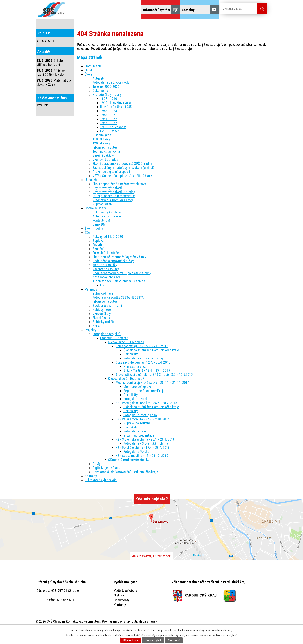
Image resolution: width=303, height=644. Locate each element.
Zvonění (98, 260)
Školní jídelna (155, 25)
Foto (103, 296)
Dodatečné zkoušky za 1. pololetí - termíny (122, 284)
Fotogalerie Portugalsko (140, 426)
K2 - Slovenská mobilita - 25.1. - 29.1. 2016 (145, 450)
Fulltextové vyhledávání (246, 25)
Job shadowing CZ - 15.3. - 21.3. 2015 (142, 357)
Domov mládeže (126, 25)
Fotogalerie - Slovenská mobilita (146, 454)
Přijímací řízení (103, 215)
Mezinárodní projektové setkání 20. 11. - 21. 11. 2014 (152, 393)
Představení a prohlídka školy (113, 211)
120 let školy (101, 154)
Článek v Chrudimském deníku (129, 470)
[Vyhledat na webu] (235, 9)
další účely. (227, 630)
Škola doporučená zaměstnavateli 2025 (120, 195)
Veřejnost (194, 25)
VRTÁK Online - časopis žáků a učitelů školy (122, 186)
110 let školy (101, 150)
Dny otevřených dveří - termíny (114, 203)
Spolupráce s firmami (107, 316)
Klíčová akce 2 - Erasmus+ (126, 389)
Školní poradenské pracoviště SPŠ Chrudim (122, 174)
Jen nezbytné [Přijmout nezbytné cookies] (153, 640)
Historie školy (102, 146)
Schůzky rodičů (103, 333)
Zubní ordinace (103, 304)
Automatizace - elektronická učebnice (119, 292)
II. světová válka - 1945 (116, 118)
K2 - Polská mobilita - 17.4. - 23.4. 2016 (143, 458)
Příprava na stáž (134, 377)
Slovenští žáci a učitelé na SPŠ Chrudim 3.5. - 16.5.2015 (154, 385)
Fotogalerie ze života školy (111, 93)
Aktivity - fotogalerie (107, 227)
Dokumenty (100, 101)
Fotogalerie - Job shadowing (143, 369)
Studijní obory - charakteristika (114, 207)
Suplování (99, 251)
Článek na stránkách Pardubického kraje (151, 361)
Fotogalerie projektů (107, 345)
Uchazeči (100, 25)
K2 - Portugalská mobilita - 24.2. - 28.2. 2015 (146, 414)
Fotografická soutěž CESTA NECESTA (118, 308)
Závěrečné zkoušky (106, 280)
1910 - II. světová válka (116, 113)
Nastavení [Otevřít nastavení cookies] (174, 640)
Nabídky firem (102, 320)
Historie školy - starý (107, 105)
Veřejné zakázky (104, 166)
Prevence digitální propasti (111, 182)
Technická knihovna (106, 162)
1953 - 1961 (109, 126)
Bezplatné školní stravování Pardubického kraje (125, 483)
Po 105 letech (110, 142)
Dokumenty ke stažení (108, 223)
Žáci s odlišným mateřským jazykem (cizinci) (123, 178)
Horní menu (93, 77)
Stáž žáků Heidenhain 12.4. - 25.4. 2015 (143, 373)
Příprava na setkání (137, 434)
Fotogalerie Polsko (136, 410)
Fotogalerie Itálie (135, 442)
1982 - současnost (113, 138)
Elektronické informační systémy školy (119, 268)
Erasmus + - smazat (114, 349)
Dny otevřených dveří (107, 199)
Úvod (65, 25)
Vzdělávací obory (126, 601)
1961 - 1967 (109, 130)
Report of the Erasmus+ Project (146, 401)
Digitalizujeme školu (106, 479)
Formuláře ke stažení (107, 264)
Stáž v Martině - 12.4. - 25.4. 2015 (147, 381)
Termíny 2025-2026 (106, 97)
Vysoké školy (102, 324)
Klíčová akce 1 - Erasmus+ (126, 353)
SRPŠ (96, 337)
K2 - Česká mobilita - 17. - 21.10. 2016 (142, 466)
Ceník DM (99, 235)
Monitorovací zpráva (137, 397)
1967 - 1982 (109, 134)
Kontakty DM (101, 231)
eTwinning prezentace (139, 446)
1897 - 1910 (109, 109)
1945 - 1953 (109, 122)
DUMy (97, 475)
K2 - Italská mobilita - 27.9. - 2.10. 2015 (143, 430)
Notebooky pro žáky (106, 288)
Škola (81, 25)
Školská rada (101, 328)
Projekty (215, 25)
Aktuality (99, 89)
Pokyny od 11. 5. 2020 (108, 247)
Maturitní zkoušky (105, 276)
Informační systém (106, 158)
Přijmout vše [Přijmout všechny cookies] (131, 640)
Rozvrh (97, 255)
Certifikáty (131, 365)
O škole (119, 606)
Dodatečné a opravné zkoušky (113, 272)
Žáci (176, 25)
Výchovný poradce (105, 170)
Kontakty (91, 487)
